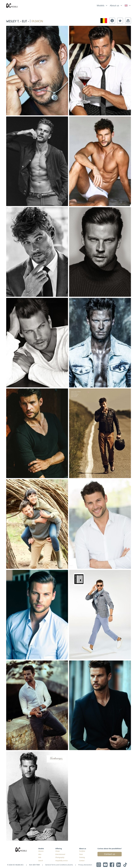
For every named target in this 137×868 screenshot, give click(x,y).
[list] (102, 5)
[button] (112, 21)
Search (41, 861)
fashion (37, 21)
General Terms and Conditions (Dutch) (59, 865)
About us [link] (114, 5)
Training (82, 857)
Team (81, 854)
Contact (82, 861)
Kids (40, 857)
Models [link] (101, 5)
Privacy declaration (85, 865)
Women (41, 851)
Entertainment (60, 854)
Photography (60, 857)
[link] (128, 6)
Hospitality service (61, 861)
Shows (57, 851)
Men (40, 854)
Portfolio (82, 851)
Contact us (110, 854)
